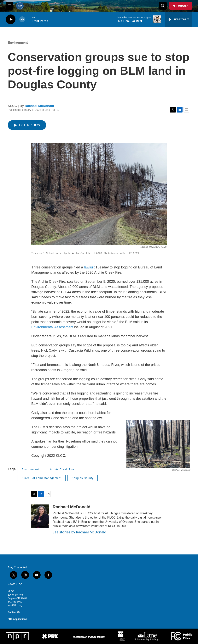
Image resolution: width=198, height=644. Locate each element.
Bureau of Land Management (42, 478)
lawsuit (89, 267)
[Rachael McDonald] (40, 516)
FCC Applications (17, 619)
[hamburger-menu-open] (9, 6)
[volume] (22, 19)
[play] (11, 19)
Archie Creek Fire (62, 469)
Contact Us (14, 612)
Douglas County (83, 478)
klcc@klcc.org (15, 605)
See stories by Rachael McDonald (79, 532)
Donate (182, 6)
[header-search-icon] (163, 6)
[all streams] (178, 19)
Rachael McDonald (39, 106)
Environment (18, 43)
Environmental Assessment (52, 327)
